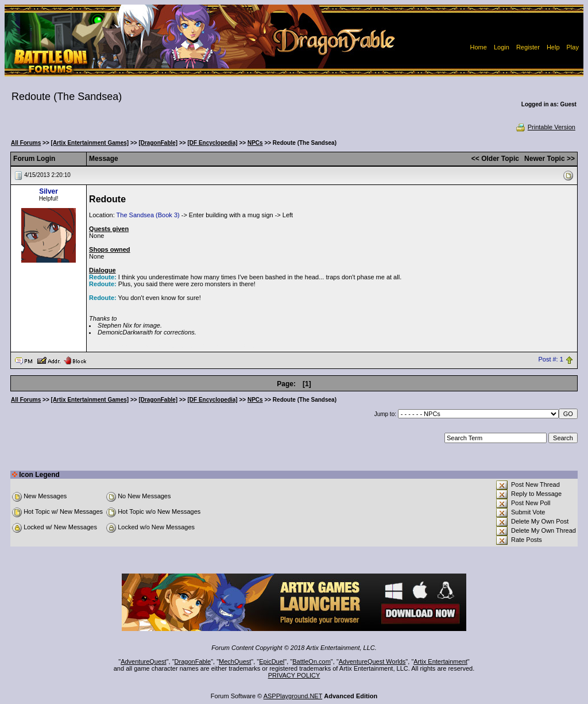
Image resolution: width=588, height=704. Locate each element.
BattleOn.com (312, 661)
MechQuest (235, 661)
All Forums (26, 143)
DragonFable (193, 661)
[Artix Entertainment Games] (90, 143)
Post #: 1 (550, 360)
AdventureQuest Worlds (372, 661)
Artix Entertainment (440, 661)
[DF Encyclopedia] (212, 143)
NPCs (255, 143)
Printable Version (545, 127)
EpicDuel (272, 661)
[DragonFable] (158, 143)
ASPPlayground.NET (293, 696)
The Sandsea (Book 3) (148, 215)
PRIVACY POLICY (294, 675)
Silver (49, 191)
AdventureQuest (144, 661)
